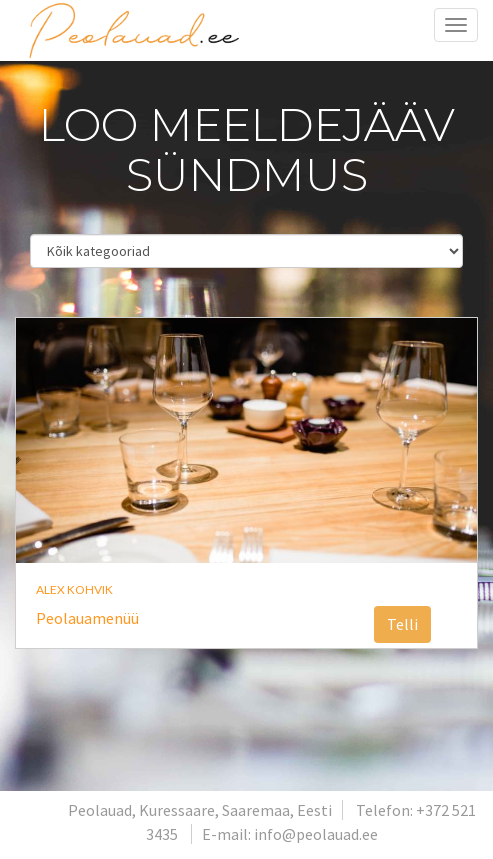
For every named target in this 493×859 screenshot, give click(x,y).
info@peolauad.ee (316, 834)
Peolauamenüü (87, 618)
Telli (402, 624)
